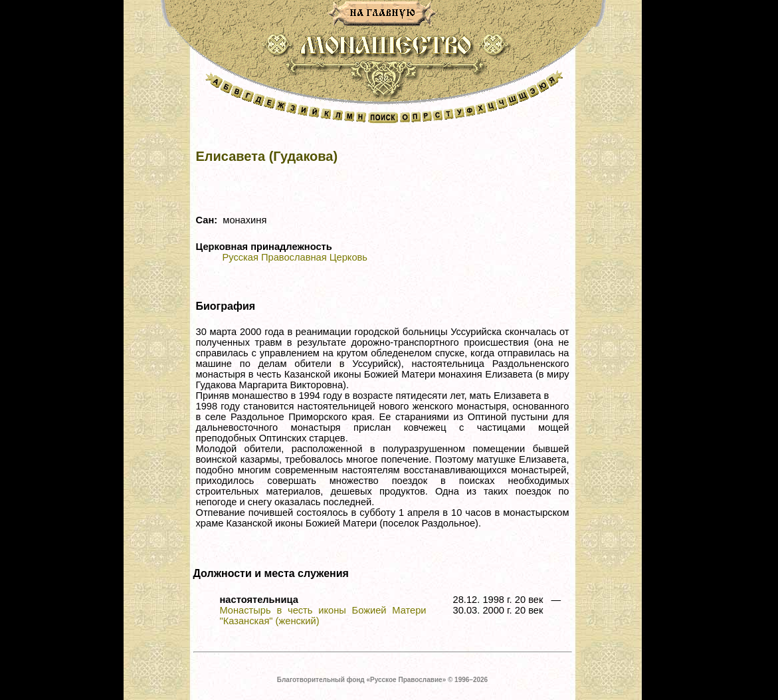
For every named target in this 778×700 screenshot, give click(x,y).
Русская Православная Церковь (295, 257)
